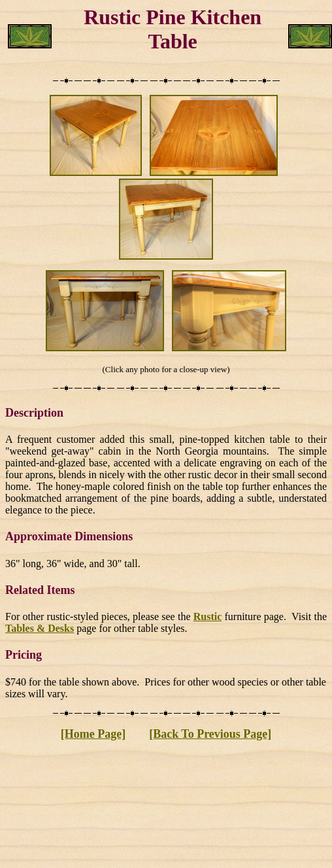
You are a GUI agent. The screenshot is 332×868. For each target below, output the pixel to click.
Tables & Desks (40, 628)
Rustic (208, 616)
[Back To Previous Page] (210, 734)
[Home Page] (93, 734)
